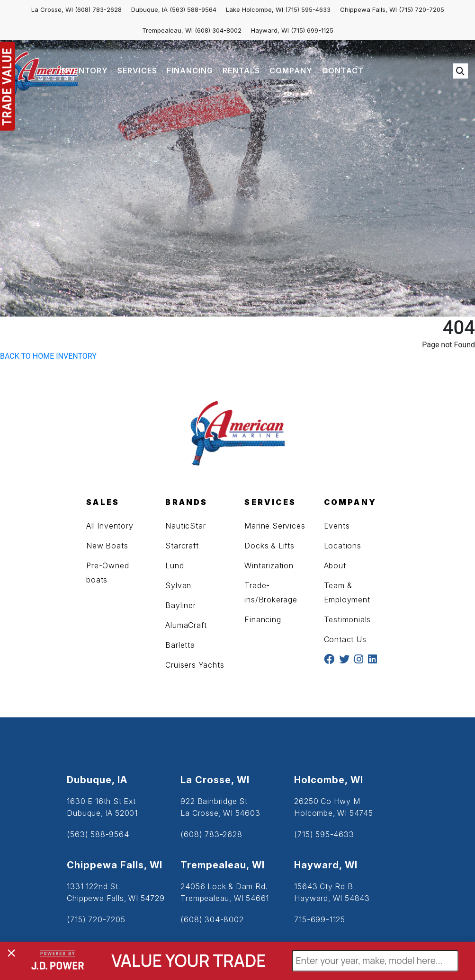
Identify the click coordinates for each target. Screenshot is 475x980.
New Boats (107, 546)
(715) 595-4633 (308, 9)
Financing (263, 619)
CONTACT (343, 71)
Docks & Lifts (269, 546)
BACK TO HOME (27, 356)
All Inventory (110, 526)
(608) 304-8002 (218, 30)
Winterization (269, 565)
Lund (175, 565)
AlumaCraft (186, 625)
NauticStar (185, 526)
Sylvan (178, 585)
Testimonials (348, 619)
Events (337, 526)
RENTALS (241, 71)
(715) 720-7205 (421, 9)
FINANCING (190, 71)
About (335, 565)
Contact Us (345, 639)
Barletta (180, 645)
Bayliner (180, 605)
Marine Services (275, 526)
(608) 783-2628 (98, 9)
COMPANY (291, 71)
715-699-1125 (320, 919)
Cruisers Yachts (195, 665)
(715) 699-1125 (312, 30)
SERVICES (137, 71)
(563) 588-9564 (193, 9)
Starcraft (182, 546)
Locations (343, 546)
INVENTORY (84, 71)
